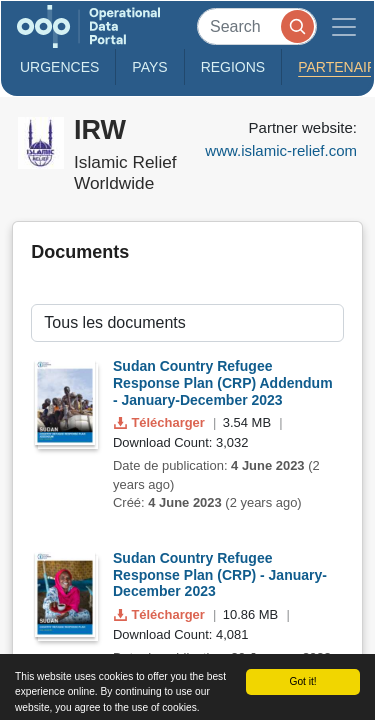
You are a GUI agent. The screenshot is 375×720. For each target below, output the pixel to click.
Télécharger (161, 422)
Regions (233, 67)
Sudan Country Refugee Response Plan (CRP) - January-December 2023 (220, 575)
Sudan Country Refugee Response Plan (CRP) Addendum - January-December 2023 (223, 383)
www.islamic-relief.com (281, 150)
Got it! (302, 681)
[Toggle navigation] (344, 26)
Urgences (59, 67)
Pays (149, 67)
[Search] (257, 26)
